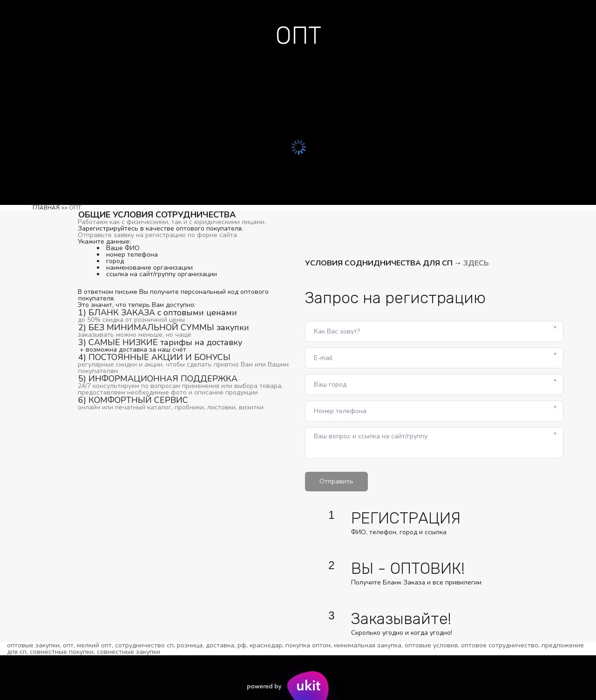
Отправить (336, 481)
